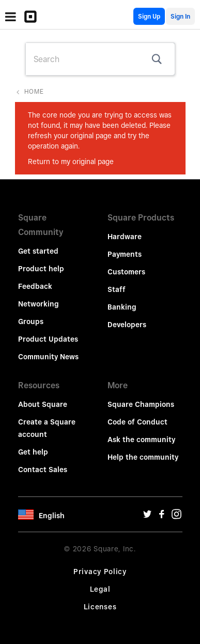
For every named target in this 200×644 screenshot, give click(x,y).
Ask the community (141, 440)
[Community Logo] (33, 17)
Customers (126, 272)
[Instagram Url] (176, 517)
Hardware (125, 237)
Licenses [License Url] (100, 607)
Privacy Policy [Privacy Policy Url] (100, 572)
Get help (33, 452)
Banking (122, 307)
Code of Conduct (137, 422)
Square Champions (141, 404)
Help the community (143, 457)
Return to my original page (71, 162)
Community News (48, 357)
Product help (41, 269)
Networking (39, 304)
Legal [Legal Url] (100, 589)
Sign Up (149, 16)
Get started (38, 251)
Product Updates (48, 339)
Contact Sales (43, 470)
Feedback (35, 286)
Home (34, 91)
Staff (117, 289)
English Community (126, 16)
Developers (127, 325)
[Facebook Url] (162, 517)
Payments (125, 254)
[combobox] (100, 59)
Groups (31, 321)
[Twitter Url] (147, 517)
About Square (43, 404)
